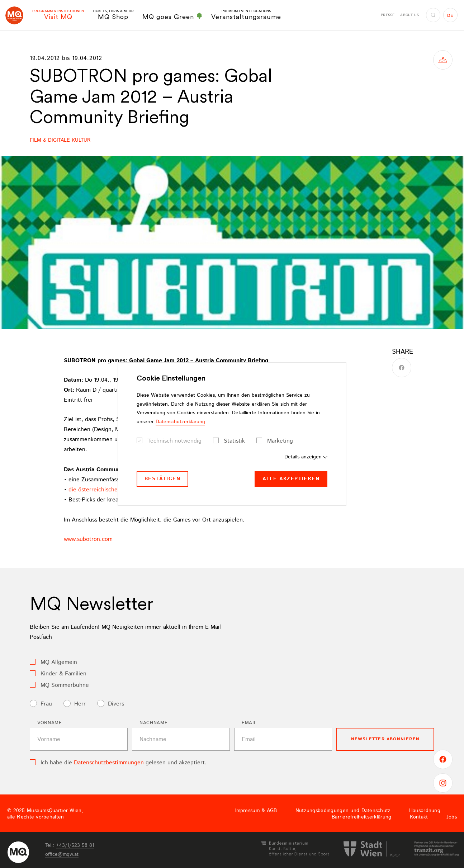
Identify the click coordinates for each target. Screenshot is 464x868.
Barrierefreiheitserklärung (361, 817)
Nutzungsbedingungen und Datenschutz (343, 811)
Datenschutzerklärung (180, 422)
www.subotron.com (88, 539)
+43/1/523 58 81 (75, 845)
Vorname (50, 723)
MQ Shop (113, 15)
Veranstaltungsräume (246, 15)
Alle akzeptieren (291, 479)
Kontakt (419, 817)
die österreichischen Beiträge (107, 490)
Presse (388, 15)
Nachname (153, 723)
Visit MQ (58, 15)
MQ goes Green (172, 16)
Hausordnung (425, 811)
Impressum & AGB (256, 811)
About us (409, 15)
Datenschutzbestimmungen (109, 763)
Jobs (452, 817)
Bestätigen (162, 479)
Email (249, 723)
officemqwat (62, 854)
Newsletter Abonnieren (385, 739)
